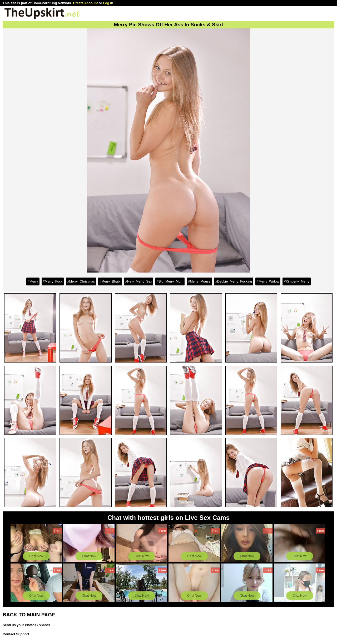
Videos (45, 625)
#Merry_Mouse (199, 281)
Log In (108, 3)
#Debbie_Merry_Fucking (234, 281)
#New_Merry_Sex (139, 281)
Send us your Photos (19, 625)
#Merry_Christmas (81, 281)
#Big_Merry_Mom (170, 281)
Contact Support (16, 634)
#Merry (33, 281)
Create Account (85, 3)
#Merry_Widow (268, 281)
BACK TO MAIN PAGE (29, 615)
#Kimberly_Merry (297, 281)
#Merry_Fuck (53, 281)
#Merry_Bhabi (110, 281)
